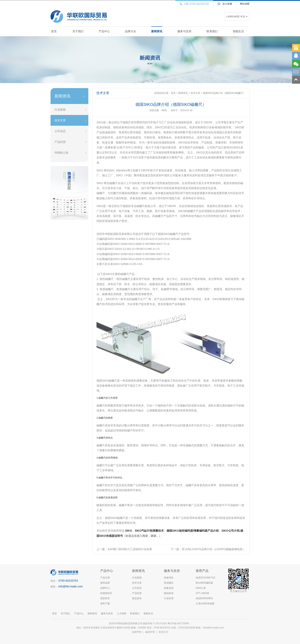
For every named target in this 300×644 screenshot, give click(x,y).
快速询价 (169, 578)
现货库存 (105, 598)
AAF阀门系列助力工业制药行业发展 (130, 549)
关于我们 (78, 31)
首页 (54, 31)
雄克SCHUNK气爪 (206, 578)
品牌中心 (105, 588)
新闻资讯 (157, 31)
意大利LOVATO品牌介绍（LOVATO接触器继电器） (214, 549)
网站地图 (245, 4)
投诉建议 (169, 583)
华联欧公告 (61, 153)
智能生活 (238, 31)
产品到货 (60, 142)
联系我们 (212, 31)
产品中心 (104, 31)
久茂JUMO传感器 (205, 604)
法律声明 (136, 632)
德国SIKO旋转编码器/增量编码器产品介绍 (193, 531)
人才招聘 (122, 614)
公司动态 (60, 131)
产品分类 (105, 578)
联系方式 (164, 632)
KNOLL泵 (201, 588)
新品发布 (137, 598)
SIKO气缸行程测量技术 (149, 531)
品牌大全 (131, 31)
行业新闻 (60, 110)
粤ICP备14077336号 (179, 623)
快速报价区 (106, 593)
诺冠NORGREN (204, 598)
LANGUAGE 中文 (236, 17)
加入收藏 (227, 4)
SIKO (129, 531)
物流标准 (169, 593)
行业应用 (169, 598)
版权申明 (150, 632)
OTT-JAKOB (202, 593)
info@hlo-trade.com (70, 586)
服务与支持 (184, 31)
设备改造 (169, 588)
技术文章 (60, 120)
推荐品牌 (105, 583)
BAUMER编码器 (204, 583)
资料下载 (105, 604)
